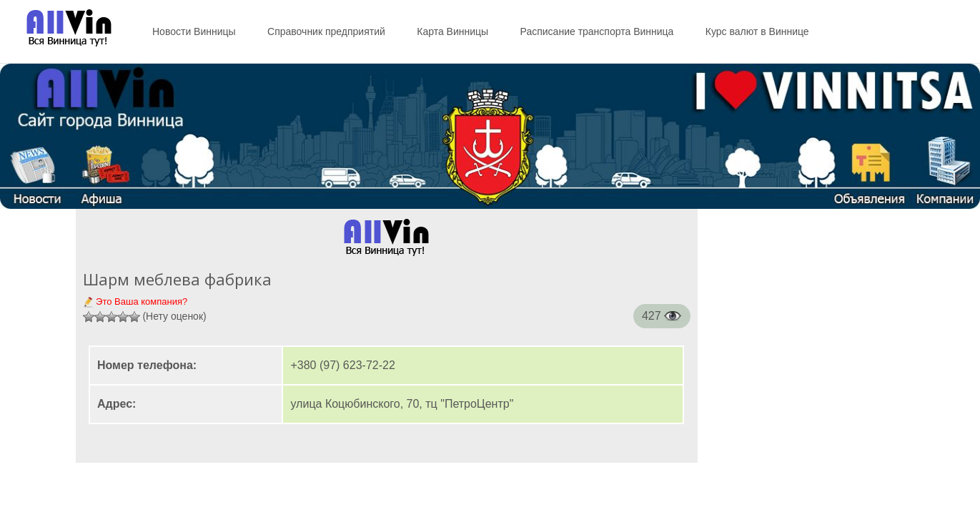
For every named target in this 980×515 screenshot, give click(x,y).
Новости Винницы (194, 31)
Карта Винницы (452, 31)
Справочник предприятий (326, 31)
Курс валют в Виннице (757, 31)
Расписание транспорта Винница (597, 31)
